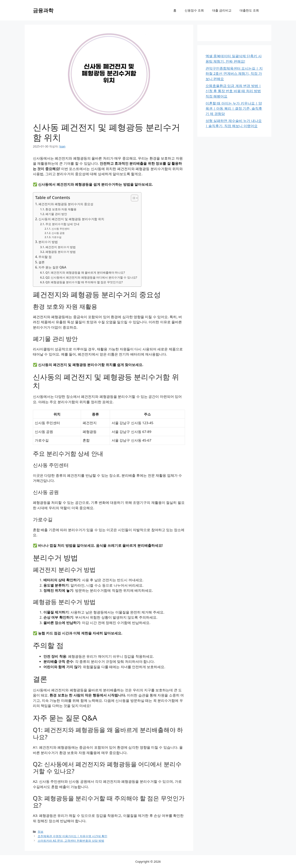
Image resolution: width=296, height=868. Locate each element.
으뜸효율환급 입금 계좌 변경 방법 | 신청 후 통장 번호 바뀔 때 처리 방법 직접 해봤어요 (233, 91)
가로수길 (57, 237)
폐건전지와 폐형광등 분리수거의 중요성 (66, 204)
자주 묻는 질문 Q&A (52, 267)
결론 (42, 262)
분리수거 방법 (48, 242)
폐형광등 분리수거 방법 (61, 252)
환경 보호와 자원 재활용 (61, 209)
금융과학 (43, 10)
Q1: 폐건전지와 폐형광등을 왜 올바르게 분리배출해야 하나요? (85, 272)
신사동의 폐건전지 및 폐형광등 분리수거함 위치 (71, 219)
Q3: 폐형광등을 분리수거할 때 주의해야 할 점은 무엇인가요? (84, 282)
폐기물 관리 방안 (56, 214)
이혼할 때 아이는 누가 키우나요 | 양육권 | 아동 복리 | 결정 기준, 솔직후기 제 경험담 (234, 108)
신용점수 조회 (194, 10)
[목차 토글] (132, 198)
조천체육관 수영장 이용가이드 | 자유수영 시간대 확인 (72, 836)
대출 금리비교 (222, 10)
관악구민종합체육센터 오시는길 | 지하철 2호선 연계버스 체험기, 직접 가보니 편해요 (234, 74)
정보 (40, 832)
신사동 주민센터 (61, 229)
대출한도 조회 (249, 10)
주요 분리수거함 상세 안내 (62, 224)
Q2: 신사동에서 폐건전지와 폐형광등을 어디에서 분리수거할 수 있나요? (91, 277)
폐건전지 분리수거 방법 (61, 247)
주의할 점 (45, 257)
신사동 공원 (58, 233)
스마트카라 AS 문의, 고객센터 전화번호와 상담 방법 (71, 841)
